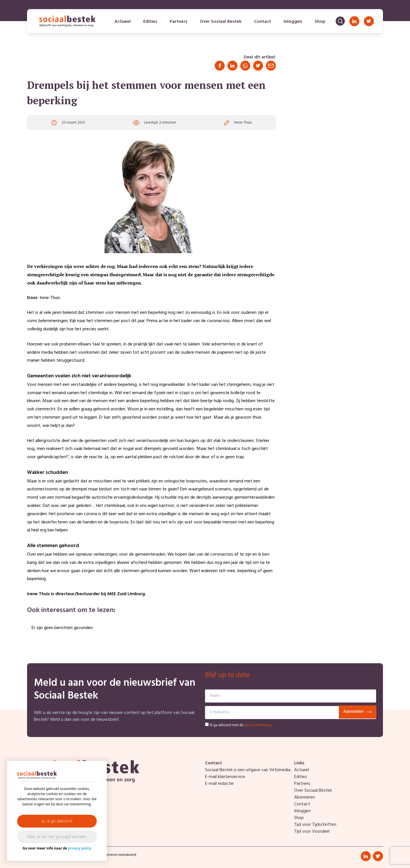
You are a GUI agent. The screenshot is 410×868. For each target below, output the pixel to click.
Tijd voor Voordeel (312, 832)
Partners (179, 22)
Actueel (123, 22)
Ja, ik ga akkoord (57, 821)
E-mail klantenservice (225, 777)
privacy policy (80, 848)
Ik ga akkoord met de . (242, 725)
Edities (150, 22)
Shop (320, 22)
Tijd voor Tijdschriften (315, 825)
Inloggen (293, 22)
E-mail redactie (219, 784)
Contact (263, 22)
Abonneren (305, 797)
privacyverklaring (258, 725)
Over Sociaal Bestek (221, 22)
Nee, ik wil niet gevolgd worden (57, 837)
